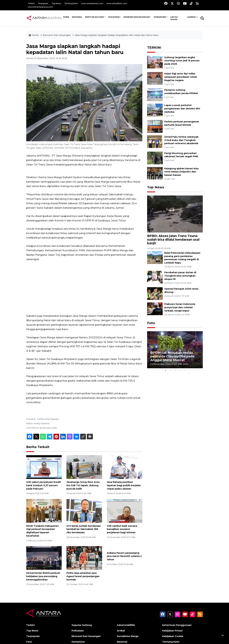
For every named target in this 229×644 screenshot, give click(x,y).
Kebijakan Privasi (172, 631)
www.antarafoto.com (117, 3)
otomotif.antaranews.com (40, 7)
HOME (66, 17)
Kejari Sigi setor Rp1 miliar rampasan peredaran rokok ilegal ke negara (181, 77)
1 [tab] (165, 371)
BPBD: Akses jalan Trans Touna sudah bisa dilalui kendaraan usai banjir (173, 240)
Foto (151, 323)
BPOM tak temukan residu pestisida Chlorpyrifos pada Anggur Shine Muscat (172, 356)
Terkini (31, 3)
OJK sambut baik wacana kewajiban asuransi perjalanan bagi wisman (122, 529)
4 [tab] (180, 371)
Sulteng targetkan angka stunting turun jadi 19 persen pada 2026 (182, 61)
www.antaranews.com (92, 3)
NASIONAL (77, 17)
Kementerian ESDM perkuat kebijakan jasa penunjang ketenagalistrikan (43, 576)
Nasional (122, 642)
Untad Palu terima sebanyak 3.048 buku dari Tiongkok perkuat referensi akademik (181, 140)
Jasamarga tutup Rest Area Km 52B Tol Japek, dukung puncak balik (83, 485)
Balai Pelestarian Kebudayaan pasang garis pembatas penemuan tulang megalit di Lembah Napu (182, 258)
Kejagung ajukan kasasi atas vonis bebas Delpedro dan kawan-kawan (181, 172)
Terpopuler (43, 3)
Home (34, 35)
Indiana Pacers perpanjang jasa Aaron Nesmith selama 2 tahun (124, 556)
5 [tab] (184, 371)
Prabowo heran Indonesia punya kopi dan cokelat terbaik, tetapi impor (180, 307)
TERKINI (154, 48)
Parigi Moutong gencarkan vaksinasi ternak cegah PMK (181, 155)
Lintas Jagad (174, 18)
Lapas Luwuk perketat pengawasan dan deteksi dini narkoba (182, 109)
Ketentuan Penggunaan (177, 625)
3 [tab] (175, 371)
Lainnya (191, 17)
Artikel (121, 631)
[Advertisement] (84, 288)
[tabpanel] (175, 350)
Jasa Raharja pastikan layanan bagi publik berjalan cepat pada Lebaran (124, 485)
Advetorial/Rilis (126, 625)
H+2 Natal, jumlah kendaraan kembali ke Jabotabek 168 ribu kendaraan (84, 529)
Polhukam (114, 17)
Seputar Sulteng (95, 17)
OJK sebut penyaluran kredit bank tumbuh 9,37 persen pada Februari (44, 485)
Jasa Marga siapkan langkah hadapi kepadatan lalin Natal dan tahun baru (117, 35)
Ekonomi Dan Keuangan (137, 17)
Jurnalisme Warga (128, 636)
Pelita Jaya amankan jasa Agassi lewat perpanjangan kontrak (83, 576)
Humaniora (160, 17)
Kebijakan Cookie (173, 636)
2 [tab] (170, 371)
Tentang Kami (71, 3)
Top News (56, 3)
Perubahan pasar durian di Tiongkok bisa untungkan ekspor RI (180, 276)
